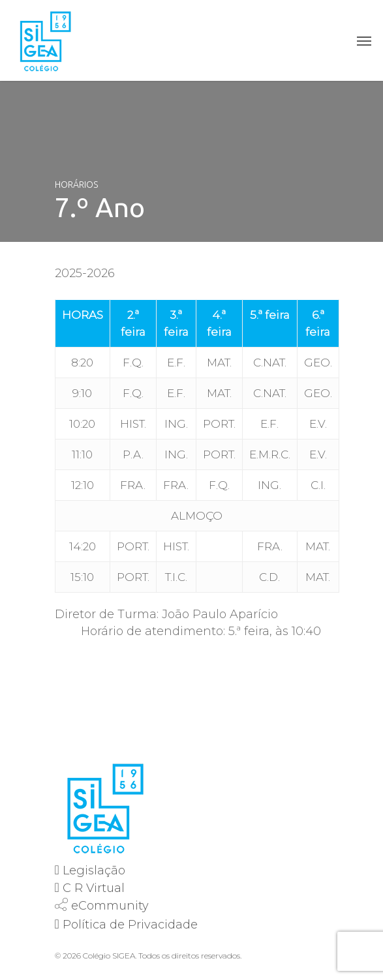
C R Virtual (94, 888)
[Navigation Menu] (364, 40)
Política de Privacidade (130, 925)
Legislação (94, 870)
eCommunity (110, 906)
